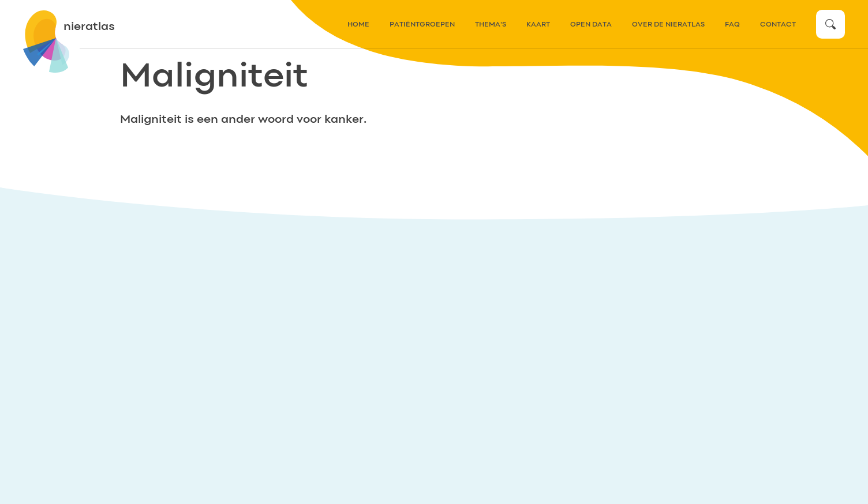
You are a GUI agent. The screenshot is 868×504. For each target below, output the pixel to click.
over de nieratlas (668, 25)
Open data (591, 25)
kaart (538, 25)
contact (778, 25)
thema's (491, 25)
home (358, 25)
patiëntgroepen (422, 25)
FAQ (732, 25)
